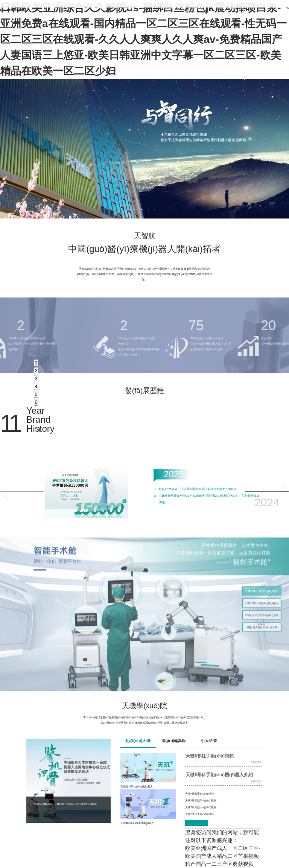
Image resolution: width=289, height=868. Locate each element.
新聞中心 (202, 8)
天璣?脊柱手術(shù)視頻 (199, 814)
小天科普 (209, 741)
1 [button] (36, 363)
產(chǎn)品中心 (132, 8)
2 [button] (36, 371)
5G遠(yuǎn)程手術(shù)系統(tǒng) (262, 620)
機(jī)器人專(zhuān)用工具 (262, 631)
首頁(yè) (98, 8)
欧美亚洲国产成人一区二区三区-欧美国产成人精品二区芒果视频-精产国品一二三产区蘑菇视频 (223, 856)
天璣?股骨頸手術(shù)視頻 (201, 800)
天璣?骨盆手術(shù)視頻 (199, 794)
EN (287, 8)
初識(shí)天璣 (138, 741)
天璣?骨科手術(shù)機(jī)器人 (262, 606)
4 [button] (36, 386)
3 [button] (36, 379)
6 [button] (36, 402)
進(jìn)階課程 (173, 741)
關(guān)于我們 (236, 8)
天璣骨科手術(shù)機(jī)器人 (137, 787)
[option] (144, 149)
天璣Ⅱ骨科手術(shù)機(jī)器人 (262, 594)
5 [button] (36, 394)
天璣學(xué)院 (168, 8)
